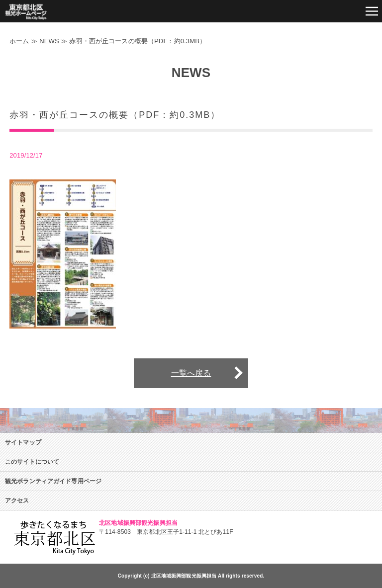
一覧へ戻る (191, 373)
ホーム (19, 41)
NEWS (49, 41)
